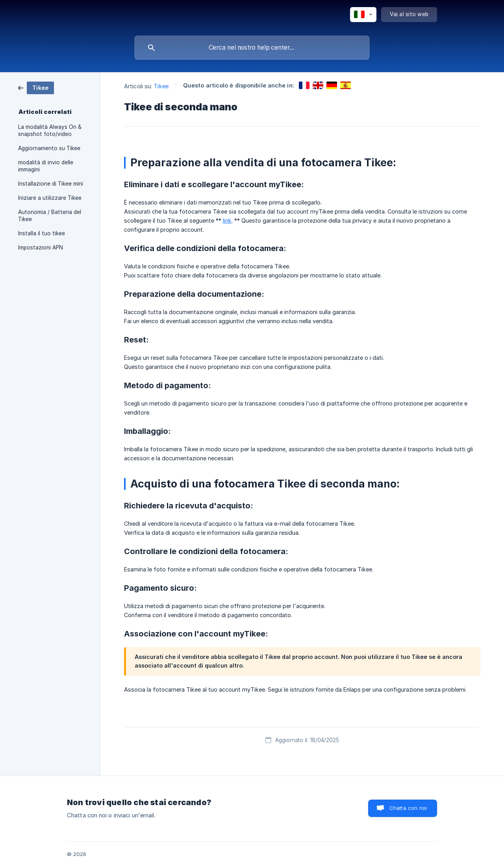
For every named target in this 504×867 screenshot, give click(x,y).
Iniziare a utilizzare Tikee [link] (50, 198)
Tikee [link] (161, 86)
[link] (36, 87)
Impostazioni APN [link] (41, 247)
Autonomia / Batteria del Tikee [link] (50, 216)
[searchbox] (252, 48)
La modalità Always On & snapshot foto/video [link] (50, 130)
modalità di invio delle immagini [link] (46, 166)
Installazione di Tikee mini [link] (51, 184)
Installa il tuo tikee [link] (42, 233)
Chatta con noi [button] (408, 808)
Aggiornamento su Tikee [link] (49, 148)
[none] (363, 15)
